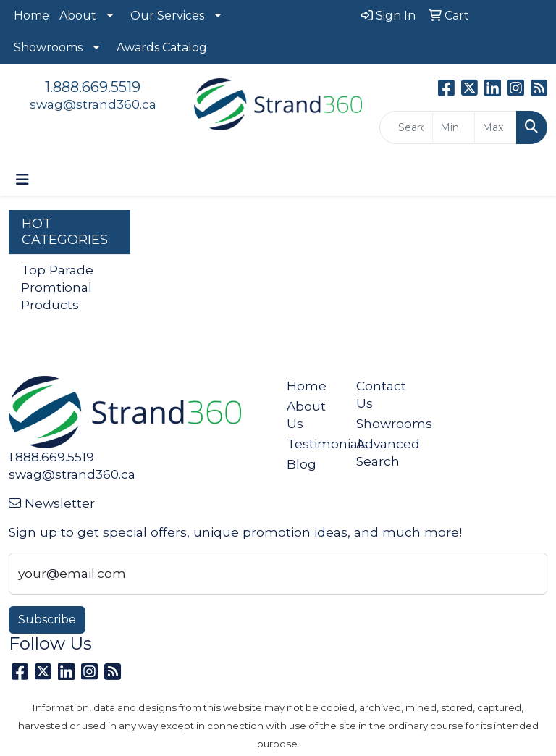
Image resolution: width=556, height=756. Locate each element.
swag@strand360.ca (93, 104)
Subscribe (47, 619)
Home (31, 16)
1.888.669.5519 (93, 87)
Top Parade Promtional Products (57, 287)
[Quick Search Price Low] (454, 127)
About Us (306, 415)
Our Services (167, 16)
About (78, 16)
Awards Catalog (162, 47)
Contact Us (381, 394)
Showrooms (48, 47)
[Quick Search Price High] (496, 127)
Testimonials (313, 444)
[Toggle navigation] (22, 180)
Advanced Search (382, 452)
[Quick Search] (406, 127)
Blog (302, 464)
